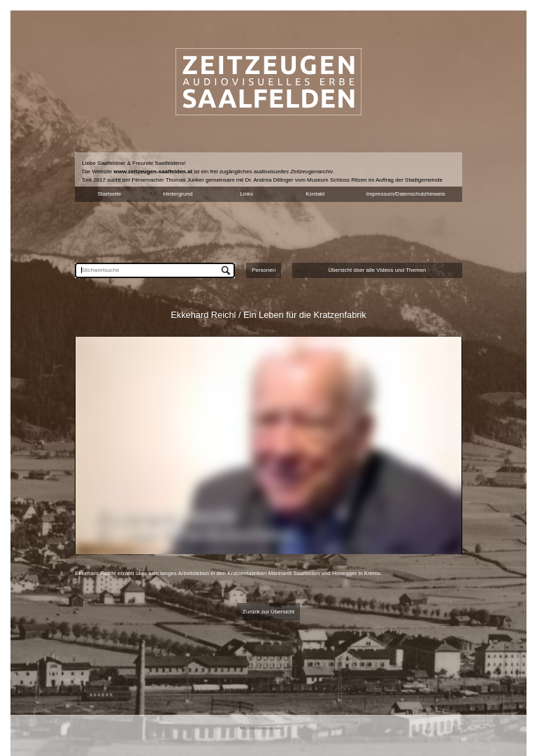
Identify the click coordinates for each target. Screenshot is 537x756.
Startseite (109, 194)
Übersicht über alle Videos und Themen (377, 270)
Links (246, 194)
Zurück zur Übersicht (268, 612)
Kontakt (315, 194)
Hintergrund (178, 194)
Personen (264, 270)
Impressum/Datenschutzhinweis (406, 194)
